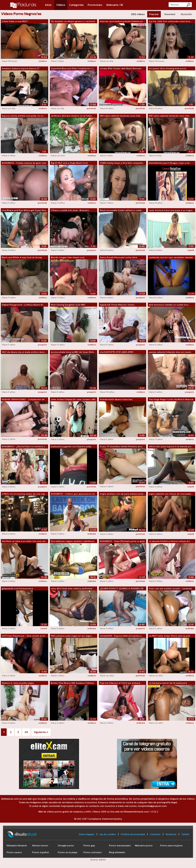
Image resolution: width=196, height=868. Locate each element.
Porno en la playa (67, 852)
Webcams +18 (115, 5)
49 (26, 732)
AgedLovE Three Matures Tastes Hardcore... (117, 305)
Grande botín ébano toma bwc (116, 399)
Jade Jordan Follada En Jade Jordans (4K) (73, 399)
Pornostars (95, 5)
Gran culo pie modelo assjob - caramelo (170, 588)
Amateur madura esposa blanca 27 (20, 68)
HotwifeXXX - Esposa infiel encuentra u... (121, 636)
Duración (186, 14)
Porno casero (14, 852)
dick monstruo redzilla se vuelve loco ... (169, 305)
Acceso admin (98, 860)
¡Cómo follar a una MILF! (15, 21)
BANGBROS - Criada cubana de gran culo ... (24, 163)
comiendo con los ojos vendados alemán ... (171, 258)
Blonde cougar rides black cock (68, 257)
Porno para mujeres (171, 846)
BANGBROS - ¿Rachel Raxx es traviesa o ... (24, 446)
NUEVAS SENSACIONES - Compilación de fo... (23, 400)
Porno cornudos (92, 852)
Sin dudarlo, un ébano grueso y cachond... (73, 21)
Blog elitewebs (117, 852)
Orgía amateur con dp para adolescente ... (122, 494)
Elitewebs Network (17, 846)
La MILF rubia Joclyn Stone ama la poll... (170, 636)
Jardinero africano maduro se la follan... (72, 116)
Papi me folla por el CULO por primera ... (121, 683)
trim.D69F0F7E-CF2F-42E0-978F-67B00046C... (117, 352)
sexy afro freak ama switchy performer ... (72, 588)
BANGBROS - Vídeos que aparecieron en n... (73, 494)
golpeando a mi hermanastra (17, 588)
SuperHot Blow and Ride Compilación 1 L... (73, 68)
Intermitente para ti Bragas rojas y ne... (170, 163)
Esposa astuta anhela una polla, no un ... (23, 116)
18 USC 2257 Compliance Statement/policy (98, 819)
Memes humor (40, 846)
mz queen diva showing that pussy (168, 68)
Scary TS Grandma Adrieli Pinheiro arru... (121, 446)
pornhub (91, 108)
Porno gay (89, 846)
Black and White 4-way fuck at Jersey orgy (22, 258)
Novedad (170, 14)
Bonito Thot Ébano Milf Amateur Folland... (73, 683)
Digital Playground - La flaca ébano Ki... (23, 305)
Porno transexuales (120, 846)
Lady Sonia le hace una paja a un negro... (171, 210)
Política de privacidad (133, 834)
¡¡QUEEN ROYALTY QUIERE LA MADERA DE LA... (122, 589)
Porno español (40, 852)
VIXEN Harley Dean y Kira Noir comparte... (122, 163)
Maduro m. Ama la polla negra (18, 683)
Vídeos (61, 5)
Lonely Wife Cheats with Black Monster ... (121, 68)
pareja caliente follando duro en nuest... (170, 352)
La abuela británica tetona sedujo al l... (170, 541)
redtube (92, 534)
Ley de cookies (108, 834)
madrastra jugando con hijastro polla (71, 446)
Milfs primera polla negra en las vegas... (72, 636)
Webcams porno (144, 846)
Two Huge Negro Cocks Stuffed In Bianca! (171, 399)
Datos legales (87, 834)
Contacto (155, 834)
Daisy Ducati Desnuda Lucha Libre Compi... (118, 258)
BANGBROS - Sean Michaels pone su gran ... (122, 541)
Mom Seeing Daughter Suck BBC (68, 305)
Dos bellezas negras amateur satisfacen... (73, 541)
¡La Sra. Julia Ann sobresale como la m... (170, 21)
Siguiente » (41, 732)
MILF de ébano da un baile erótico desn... (24, 352)
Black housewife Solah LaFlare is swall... (121, 210)
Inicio (48, 5)
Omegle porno (66, 846)
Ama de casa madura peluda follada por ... (122, 21)
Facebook (171, 834)
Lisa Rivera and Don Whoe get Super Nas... (24, 210)
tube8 (191, 250)
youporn (91, 250)
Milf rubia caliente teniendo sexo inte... (121, 116)
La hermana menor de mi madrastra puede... (168, 683)
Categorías (76, 5)
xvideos (43, 61)
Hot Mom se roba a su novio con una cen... (24, 541)
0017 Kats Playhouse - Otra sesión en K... (24, 636)
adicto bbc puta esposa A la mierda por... (171, 446)
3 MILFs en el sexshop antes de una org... (24, 494)
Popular (154, 14)
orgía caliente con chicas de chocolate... (170, 494)
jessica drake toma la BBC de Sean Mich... (73, 352)
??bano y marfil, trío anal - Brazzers (70, 210)
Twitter (185, 834)
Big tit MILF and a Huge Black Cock (69, 163)
